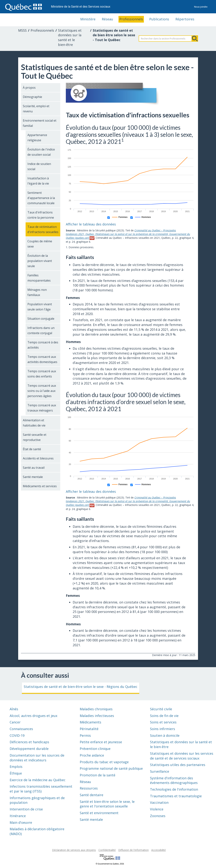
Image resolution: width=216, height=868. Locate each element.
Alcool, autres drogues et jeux (33, 716)
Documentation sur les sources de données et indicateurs (37, 758)
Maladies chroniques (96, 709)
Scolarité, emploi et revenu (36, 109)
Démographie (32, 97)
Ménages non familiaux (37, 292)
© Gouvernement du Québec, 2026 (110, 864)
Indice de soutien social (39, 166)
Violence (157, 809)
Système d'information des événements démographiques (174, 780)
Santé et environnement (99, 813)
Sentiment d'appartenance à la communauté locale (41, 198)
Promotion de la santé (98, 775)
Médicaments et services (40, 486)
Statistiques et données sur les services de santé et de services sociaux (182, 756)
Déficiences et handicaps (29, 742)
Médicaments (90, 722)
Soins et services (163, 722)
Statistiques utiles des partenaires (178, 765)
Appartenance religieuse (37, 138)
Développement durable (29, 749)
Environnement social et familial (40, 123)
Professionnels (131, 19)
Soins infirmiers (163, 729)
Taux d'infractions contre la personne (41, 215)
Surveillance (160, 771)
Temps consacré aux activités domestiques (42, 359)
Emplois (16, 767)
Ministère (88, 19)
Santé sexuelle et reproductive (35, 437)
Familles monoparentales (39, 278)
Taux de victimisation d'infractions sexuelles (43, 229)
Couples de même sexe (40, 244)
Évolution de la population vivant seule (40, 261)
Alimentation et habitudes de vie (34, 423)
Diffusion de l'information (133, 850)
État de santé (32, 449)
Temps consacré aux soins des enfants (42, 374)
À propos (29, 88)
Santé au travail (34, 468)
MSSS (22, 30)
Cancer (15, 722)
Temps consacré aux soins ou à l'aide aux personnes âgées (42, 391)
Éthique (16, 773)
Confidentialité (107, 850)
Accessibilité (159, 850)
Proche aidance (92, 755)
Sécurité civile (161, 709)
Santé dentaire (91, 795)
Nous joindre (201, 7)
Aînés (14, 709)
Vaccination (159, 802)
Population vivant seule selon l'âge (40, 307)
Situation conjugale (41, 319)
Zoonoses (158, 816)
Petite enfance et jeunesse (101, 742)
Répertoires (185, 19)
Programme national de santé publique (111, 768)
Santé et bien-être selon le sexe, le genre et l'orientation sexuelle (107, 804)
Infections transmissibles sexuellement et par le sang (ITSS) (41, 789)
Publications (159, 19)
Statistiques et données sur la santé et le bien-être (70, 37)
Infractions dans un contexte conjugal (41, 330)
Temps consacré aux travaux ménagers (42, 408)
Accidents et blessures (38, 458)
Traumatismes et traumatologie (176, 796)
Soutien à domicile (165, 735)
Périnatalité (89, 729)
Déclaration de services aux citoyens (74, 850)
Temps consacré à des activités (43, 345)
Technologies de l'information (174, 789)
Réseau (107, 19)
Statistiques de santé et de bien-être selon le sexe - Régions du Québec (81, 687)
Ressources (89, 788)
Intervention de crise (26, 809)
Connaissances (21, 729)
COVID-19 (17, 735)
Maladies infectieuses (97, 716)
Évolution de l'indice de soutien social (41, 152)
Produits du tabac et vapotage (104, 762)
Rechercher (195, 39)
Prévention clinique (95, 749)
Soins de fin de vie (164, 716)
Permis (85, 735)
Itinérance (18, 816)
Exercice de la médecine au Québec (38, 780)
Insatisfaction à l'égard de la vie (38, 181)
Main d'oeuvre (21, 822)
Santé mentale (33, 477)
